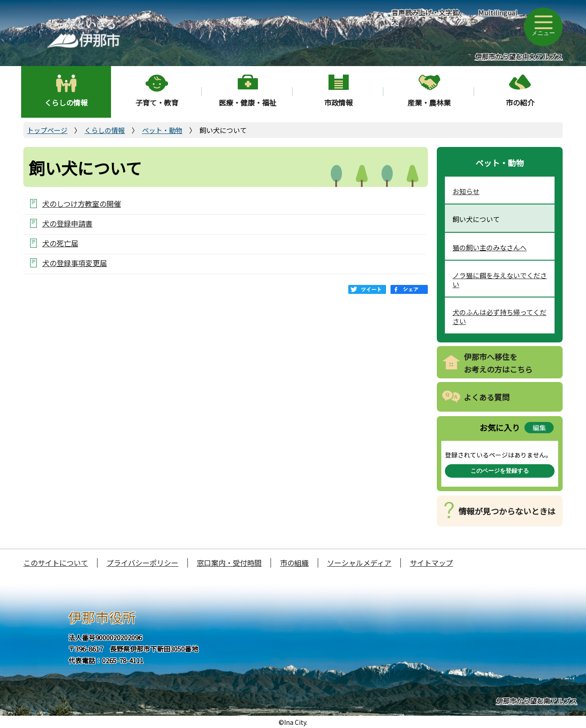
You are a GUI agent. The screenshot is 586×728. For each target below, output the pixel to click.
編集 (539, 428)
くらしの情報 (66, 102)
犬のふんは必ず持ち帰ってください (499, 317)
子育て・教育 (157, 102)
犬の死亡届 (60, 243)
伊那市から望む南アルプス (537, 701)
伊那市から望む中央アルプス (519, 56)
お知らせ (466, 191)
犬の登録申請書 (67, 223)
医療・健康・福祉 (248, 102)
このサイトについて (56, 563)
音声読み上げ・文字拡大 (425, 17)
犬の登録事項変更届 (75, 263)
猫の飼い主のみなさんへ (490, 247)
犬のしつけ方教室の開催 (82, 203)
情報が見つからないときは (507, 511)
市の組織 (294, 563)
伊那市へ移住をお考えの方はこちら (498, 363)
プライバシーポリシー (142, 563)
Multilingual (498, 12)
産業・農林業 (429, 102)
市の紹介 (520, 102)
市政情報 (338, 102)
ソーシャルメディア (359, 563)
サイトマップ (431, 563)
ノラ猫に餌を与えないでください (500, 280)
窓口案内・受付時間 (229, 563)
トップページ (47, 130)
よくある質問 (487, 397)
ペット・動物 (162, 130)
